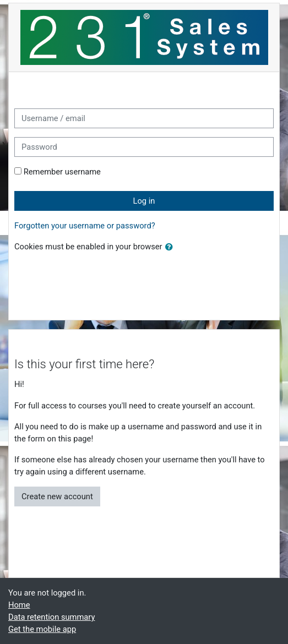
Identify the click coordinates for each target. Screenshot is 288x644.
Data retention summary (51, 617)
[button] (171, 247)
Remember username (62, 172)
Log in (144, 201)
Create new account (57, 496)
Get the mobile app (42, 629)
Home (19, 605)
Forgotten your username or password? (85, 226)
